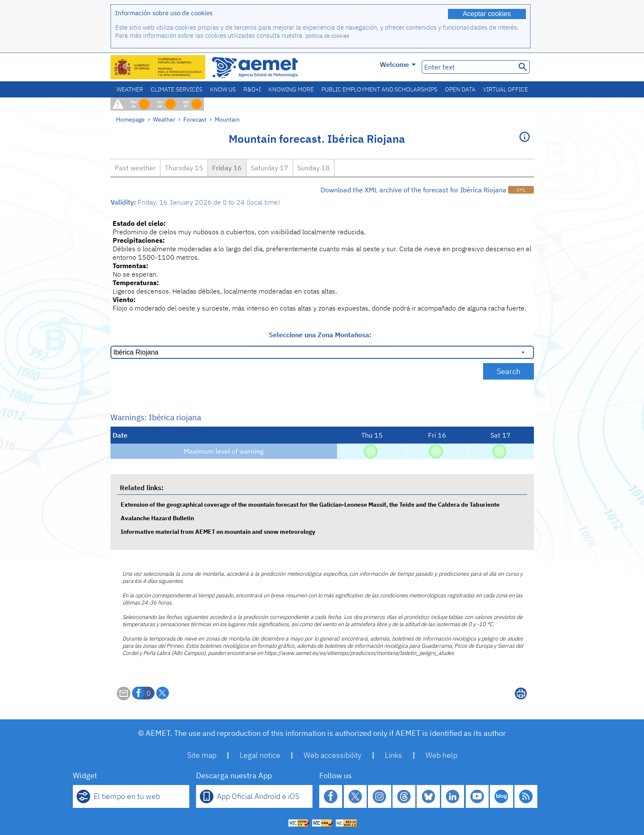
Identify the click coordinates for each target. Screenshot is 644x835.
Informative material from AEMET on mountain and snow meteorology (218, 531)
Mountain (227, 119)
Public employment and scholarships (379, 89)
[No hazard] (371, 451)
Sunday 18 (314, 168)
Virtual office (506, 89)
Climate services (177, 89)
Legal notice (260, 755)
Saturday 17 (269, 168)
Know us (223, 89)
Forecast (195, 119)
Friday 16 (227, 168)
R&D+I (252, 89)
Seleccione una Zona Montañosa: (320, 335)
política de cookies (328, 36)
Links (394, 755)
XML (521, 190)
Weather (130, 89)
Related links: (142, 488)
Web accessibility (333, 755)
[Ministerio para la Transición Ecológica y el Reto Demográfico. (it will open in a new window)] (158, 67)
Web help (441, 755)
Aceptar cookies (487, 14)
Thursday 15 (184, 168)
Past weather (135, 168)
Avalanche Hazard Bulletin (157, 518)
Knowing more (291, 89)
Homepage (130, 119)
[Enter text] (468, 67)
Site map (202, 755)
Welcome (398, 64)
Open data (460, 89)
